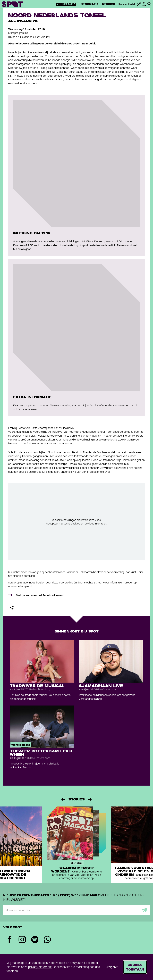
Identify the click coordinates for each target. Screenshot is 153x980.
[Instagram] (22, 940)
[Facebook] (10, 940)
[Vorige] (63, 799)
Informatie (89, 4)
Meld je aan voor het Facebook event (40, 595)
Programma (66, 4)
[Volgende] (90, 799)
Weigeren (112, 967)
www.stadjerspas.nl (20, 586)
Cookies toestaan (135, 967)
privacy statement (40, 967)
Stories (108, 4)
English (132, 4)
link (114, 245)
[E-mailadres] (76, 910)
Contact (123, 4)
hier (141, 572)
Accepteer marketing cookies (63, 523)
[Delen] (12, 608)
